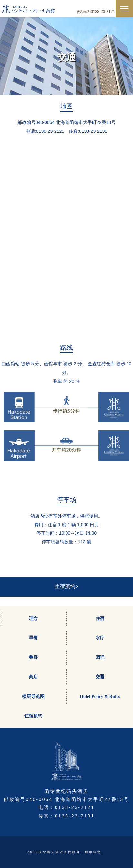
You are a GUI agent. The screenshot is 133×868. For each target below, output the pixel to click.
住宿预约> (66, 586)
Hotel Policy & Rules (100, 697)
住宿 (100, 618)
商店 (33, 677)
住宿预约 (33, 716)
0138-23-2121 (103, 12)
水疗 (100, 638)
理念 (34, 618)
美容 (33, 657)
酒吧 (100, 657)
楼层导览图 (33, 697)
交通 (100, 677)
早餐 (33, 638)
